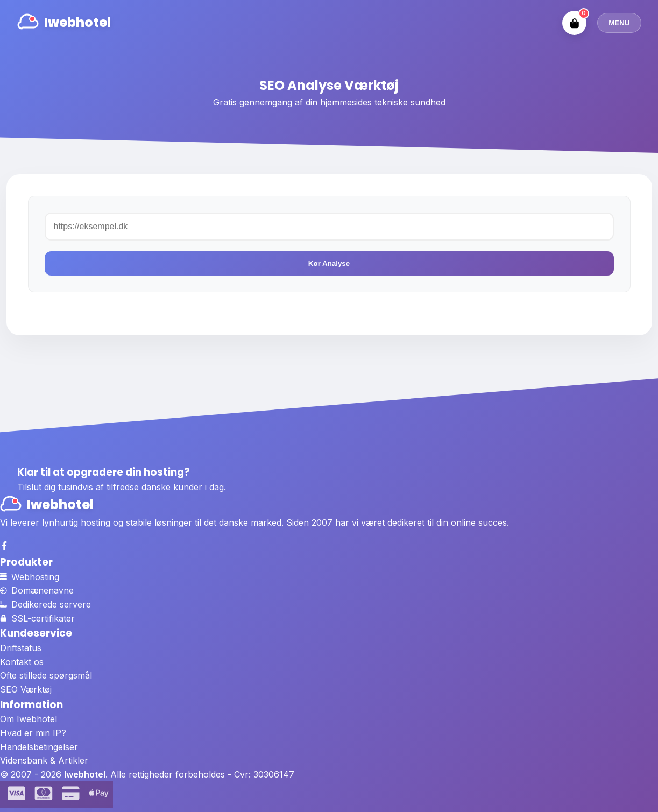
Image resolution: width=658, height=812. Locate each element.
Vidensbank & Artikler (44, 760)
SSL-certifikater (37, 618)
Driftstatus (21, 648)
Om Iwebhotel (29, 719)
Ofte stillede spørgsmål (46, 675)
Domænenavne (37, 590)
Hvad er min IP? (33, 733)
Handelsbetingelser (39, 747)
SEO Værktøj (26, 689)
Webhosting (30, 577)
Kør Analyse (329, 263)
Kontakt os (22, 662)
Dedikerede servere (45, 604)
